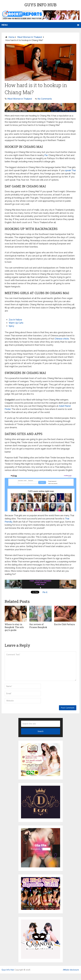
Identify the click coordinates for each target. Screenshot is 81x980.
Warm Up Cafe (16, 323)
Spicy (11, 326)
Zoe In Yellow (15, 320)
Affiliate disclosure (71, 970)
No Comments (45, 99)
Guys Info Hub (40, 5)
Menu (5, 25)
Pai (46, 155)
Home (12, 37)
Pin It (45, 592)
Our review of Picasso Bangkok (38, 626)
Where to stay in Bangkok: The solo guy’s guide (14, 627)
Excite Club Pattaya (64, 624)
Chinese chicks (62, 339)
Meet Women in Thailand (30, 37)
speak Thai (70, 170)
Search (40, 731)
